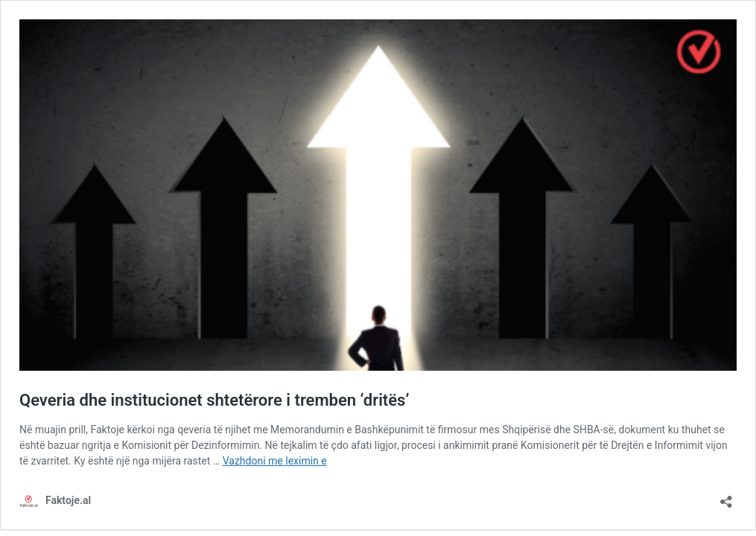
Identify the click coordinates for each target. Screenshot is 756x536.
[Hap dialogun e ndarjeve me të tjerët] (726, 497)
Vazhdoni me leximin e (275, 461)
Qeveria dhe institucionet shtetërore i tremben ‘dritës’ (214, 400)
